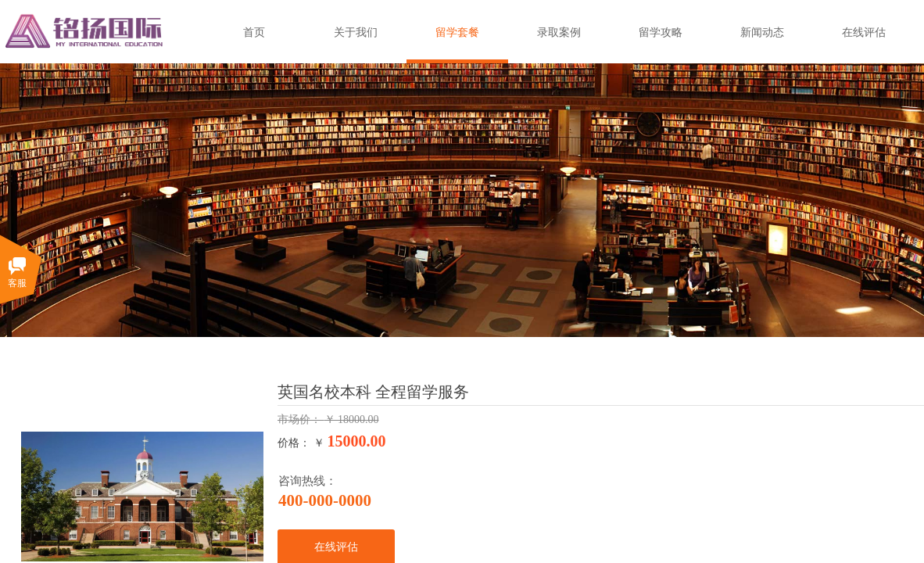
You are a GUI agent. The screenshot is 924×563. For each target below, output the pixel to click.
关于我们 (356, 32)
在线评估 (864, 32)
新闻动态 (762, 32)
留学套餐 (457, 32)
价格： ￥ (301, 443)
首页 (254, 32)
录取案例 (559, 32)
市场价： (301, 420)
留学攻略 (661, 32)
